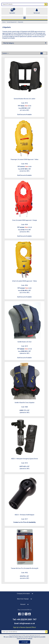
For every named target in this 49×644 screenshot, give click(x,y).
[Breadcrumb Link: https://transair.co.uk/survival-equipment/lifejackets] (20, 22)
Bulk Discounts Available (24, 115)
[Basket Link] (12, 11)
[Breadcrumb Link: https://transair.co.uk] (4, 22)
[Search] (23, 4)
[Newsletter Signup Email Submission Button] (46, 632)
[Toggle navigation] (24, 18)
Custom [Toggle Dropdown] (5, 53)
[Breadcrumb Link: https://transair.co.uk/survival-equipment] (12, 22)
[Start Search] (46, 4)
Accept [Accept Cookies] (25, 642)
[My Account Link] (37, 11)
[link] (20, 614)
